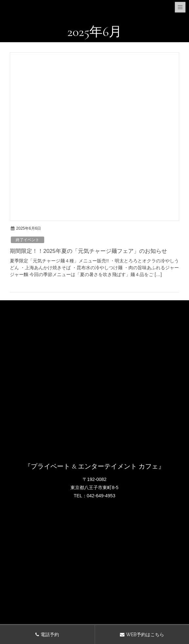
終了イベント (28, 240)
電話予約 (50, 635)
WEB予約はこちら (145, 635)
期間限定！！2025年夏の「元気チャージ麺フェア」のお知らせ (88, 251)
